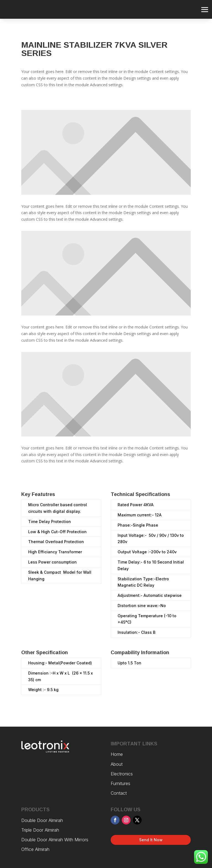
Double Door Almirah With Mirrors (55, 840)
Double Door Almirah (42, 820)
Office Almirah (35, 849)
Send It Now (151, 840)
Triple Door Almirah (41, 830)
